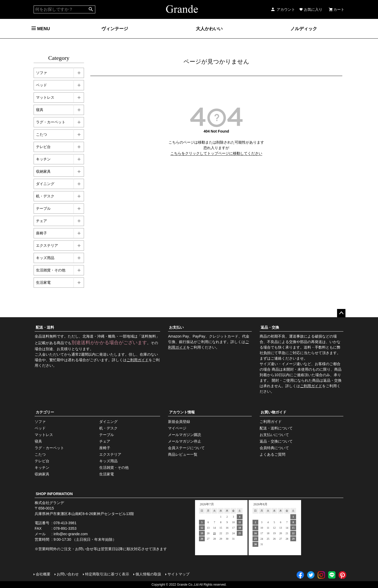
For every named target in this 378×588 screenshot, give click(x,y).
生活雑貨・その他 (51, 270)
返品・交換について (276, 441)
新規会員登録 (179, 422)
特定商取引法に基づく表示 (107, 574)
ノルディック (304, 29)
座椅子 (41, 233)
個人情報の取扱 (148, 574)
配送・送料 (45, 327)
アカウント (283, 9)
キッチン (43, 159)
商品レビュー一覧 (183, 454)
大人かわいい (209, 29)
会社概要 (43, 574)
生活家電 (43, 282)
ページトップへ (341, 313)
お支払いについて (274, 435)
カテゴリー (45, 412)
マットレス (45, 97)
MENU (41, 29)
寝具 (40, 110)
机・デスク (45, 196)
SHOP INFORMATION (54, 494)
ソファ (41, 73)
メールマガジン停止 (185, 441)
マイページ (177, 428)
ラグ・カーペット (51, 122)
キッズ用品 (45, 258)
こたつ (41, 134)
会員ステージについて (186, 448)
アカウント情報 (182, 412)
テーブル (43, 208)
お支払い (176, 327)
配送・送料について (276, 428)
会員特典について (274, 448)
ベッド (41, 85)
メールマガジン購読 (185, 435)
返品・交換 (270, 327)
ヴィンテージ (115, 29)
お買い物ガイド (274, 412)
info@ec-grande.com (71, 534)
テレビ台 (43, 147)
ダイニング (45, 184)
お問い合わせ (68, 574)
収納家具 (43, 171)
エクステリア (47, 245)
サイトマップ (178, 574)
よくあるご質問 (272, 454)
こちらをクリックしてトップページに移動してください (216, 153)
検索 (91, 9)
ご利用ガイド (138, 360)
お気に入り (311, 9)
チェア (41, 221)
